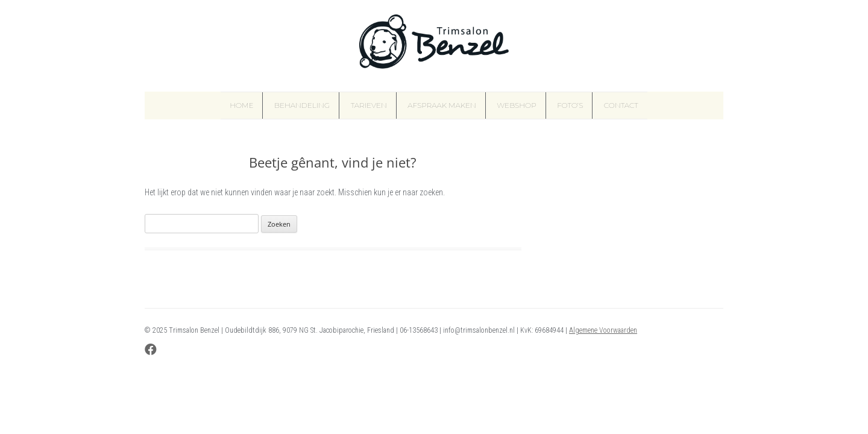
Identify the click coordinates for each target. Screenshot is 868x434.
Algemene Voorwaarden (603, 330)
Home (241, 105)
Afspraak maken (442, 105)
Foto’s (570, 105)
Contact (621, 105)
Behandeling (302, 105)
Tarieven (369, 105)
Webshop (516, 105)
